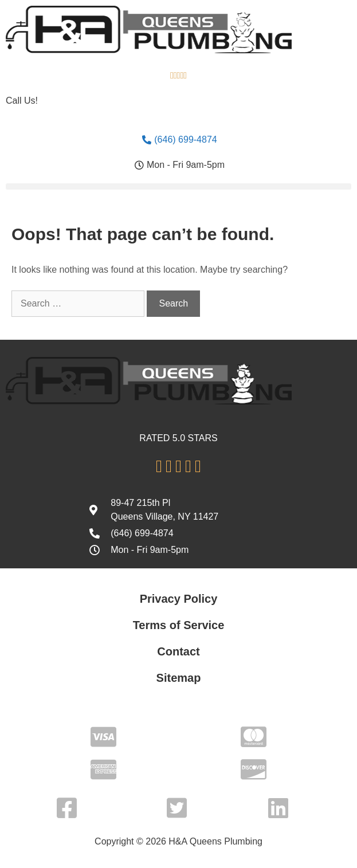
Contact (178, 651)
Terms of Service (179, 625)
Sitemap (179, 678)
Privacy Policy (179, 599)
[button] (178, 186)
